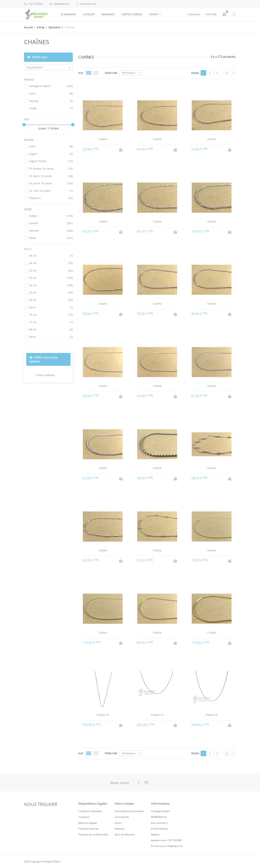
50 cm (51, 285)
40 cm (51, 263)
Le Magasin (68, 14)
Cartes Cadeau (132, 14)
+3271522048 (33, 4)
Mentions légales (88, 823)
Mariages (108, 14)
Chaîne (103, 139)
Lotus (51, 94)
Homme (51, 231)
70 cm (51, 315)
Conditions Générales (90, 811)
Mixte (51, 238)
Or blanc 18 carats (51, 176)
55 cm (51, 293)
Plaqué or (51, 198)
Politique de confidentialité (93, 834)
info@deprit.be (59, 4)
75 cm (51, 322)
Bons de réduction (125, 834)
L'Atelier (89, 14)
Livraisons (84, 817)
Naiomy (51, 101)
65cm (51, 307)
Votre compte (124, 804)
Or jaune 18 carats (51, 183)
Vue (81, 73)
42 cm (51, 270)
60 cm (51, 300)
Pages (195, 73)
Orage (51, 108)
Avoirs (118, 823)
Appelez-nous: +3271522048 (166, 840)
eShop (154, 14)
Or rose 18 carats (51, 191)
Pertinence (132, 73)
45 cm (51, 278)
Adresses (120, 829)
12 (227, 73)
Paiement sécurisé (88, 829)
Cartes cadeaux (45, 375)
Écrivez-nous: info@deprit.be (167, 846)
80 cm (51, 329)
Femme (51, 223)
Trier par (111, 73)
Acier (51, 146)
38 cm (51, 256)
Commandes (122, 817)
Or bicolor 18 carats (51, 169)
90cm (51, 337)
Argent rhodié (51, 161)
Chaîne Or (103, 715)
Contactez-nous (86, 4)
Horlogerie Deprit (51, 86)
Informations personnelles (129, 811)
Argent (51, 154)
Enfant (51, 216)
